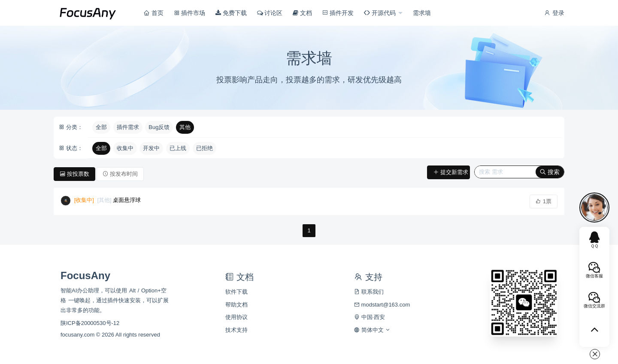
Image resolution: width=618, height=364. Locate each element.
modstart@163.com (382, 305)
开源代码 (381, 13)
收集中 (125, 148)
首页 (154, 13)
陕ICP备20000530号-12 (90, 323)
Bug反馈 (159, 127)
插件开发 (338, 13)
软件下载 (236, 292)
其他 (185, 127)
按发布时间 (120, 174)
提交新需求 (451, 172)
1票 (544, 201)
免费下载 (231, 13)
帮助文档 (236, 305)
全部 (101, 127)
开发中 (151, 148)
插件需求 (128, 127)
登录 (554, 13)
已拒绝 (204, 148)
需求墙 (422, 13)
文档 (302, 13)
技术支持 (236, 330)
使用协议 (236, 317)
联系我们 (369, 292)
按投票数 (74, 174)
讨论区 (270, 13)
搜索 (550, 172)
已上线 (178, 148)
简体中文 (372, 330)
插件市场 (190, 13)
